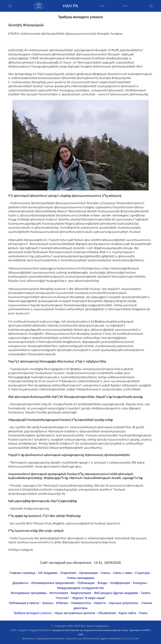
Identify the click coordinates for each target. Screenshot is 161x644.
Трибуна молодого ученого (33, 613)
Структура (142, 573)
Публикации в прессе (24, 603)
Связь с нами (122, 573)
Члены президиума (80, 578)
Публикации (86, 583)
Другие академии (126, 593)
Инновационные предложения (53, 583)
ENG (125, 6)
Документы (20, 583)
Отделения (68, 573)
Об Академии (48, 573)
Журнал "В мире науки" (89, 598)
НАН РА (71, 6)
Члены (105, 573)
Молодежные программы (29, 593)
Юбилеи (62, 603)
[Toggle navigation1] (151, 6)
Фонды (102, 583)
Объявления (107, 613)
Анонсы (48, 603)
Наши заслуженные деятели (75, 613)
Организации (88, 573)
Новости (100, 603)
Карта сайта (127, 613)
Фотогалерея (59, 593)
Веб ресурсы (103, 593)
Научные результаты (124, 603)
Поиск (143, 613)
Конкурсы (140, 583)
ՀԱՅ (102, 6)
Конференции (120, 583)
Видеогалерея (81, 593)
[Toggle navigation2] (10, 6)
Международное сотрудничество (81, 588)
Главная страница (22, 573)
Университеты (81, 603)
